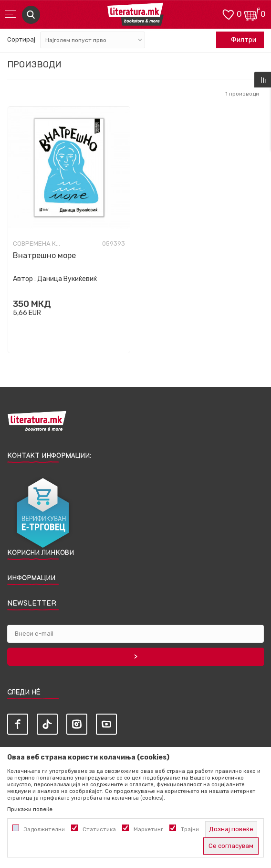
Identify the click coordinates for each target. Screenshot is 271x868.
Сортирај (21, 39)
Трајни (190, 829)
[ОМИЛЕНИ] (228, 14)
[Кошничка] (252, 14)
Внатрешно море (44, 255)
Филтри (239, 40)
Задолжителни (44, 829)
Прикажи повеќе (30, 809)
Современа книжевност (37, 244)
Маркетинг (148, 829)
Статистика (99, 829)
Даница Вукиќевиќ (67, 279)
